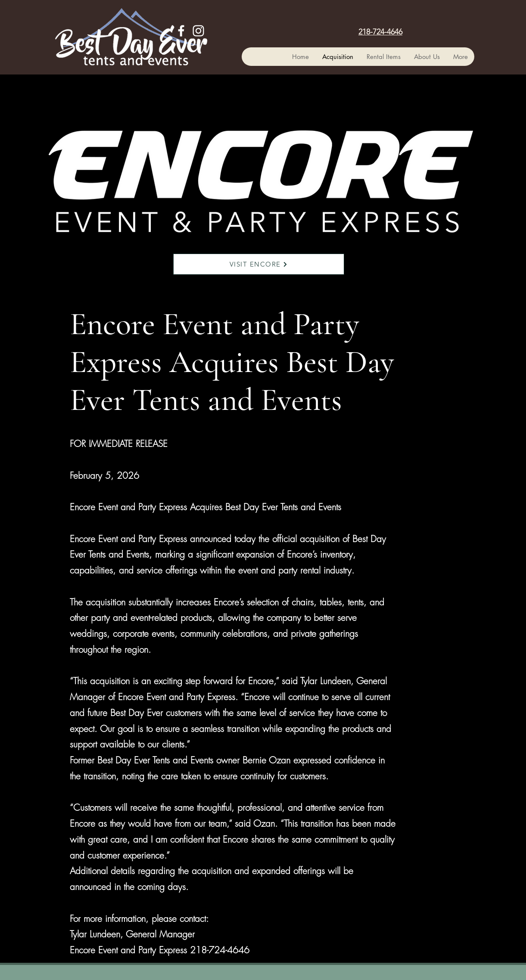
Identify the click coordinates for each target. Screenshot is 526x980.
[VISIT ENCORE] (259, 264)
